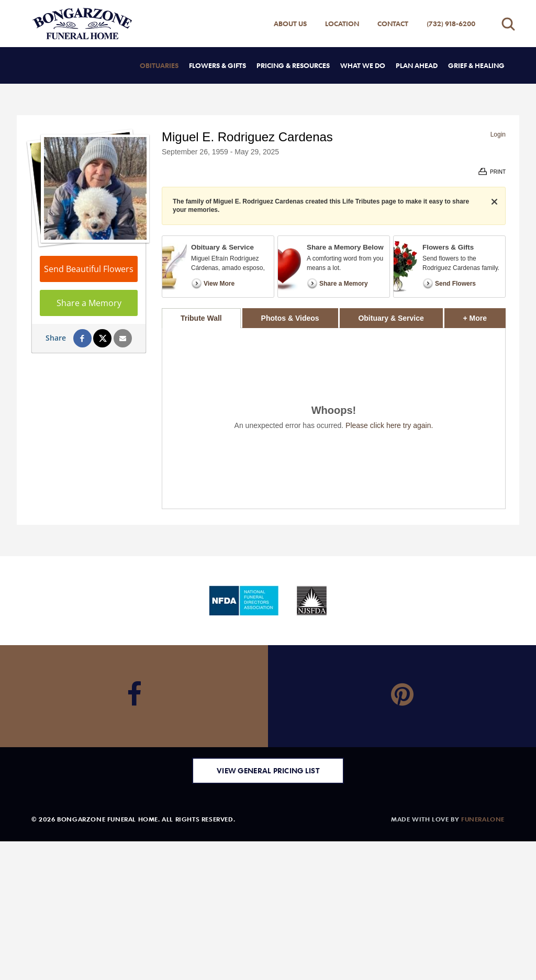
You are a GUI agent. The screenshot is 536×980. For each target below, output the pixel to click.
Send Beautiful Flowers (89, 269)
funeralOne (483, 819)
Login (498, 134)
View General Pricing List (268, 770)
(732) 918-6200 (451, 24)
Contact (393, 24)
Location (342, 24)
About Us (290, 24)
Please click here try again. (389, 425)
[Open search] (508, 24)
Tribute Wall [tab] (201, 318)
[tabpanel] (334, 418)
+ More (484, 315)
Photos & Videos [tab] (290, 318)
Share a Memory (89, 303)
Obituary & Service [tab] (391, 318)
